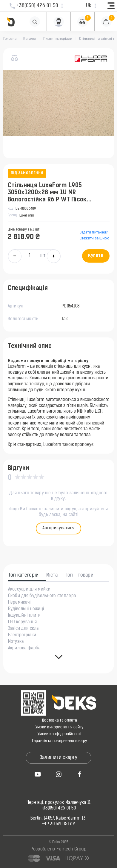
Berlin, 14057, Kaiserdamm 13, (59, 819)
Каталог (30, 39)
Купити (96, 256)
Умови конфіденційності (59, 734)
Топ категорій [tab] (24, 575)
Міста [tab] (52, 575)
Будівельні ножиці (26, 609)
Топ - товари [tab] (79, 575)
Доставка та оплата (59, 721)
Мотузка (16, 642)
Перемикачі (19, 603)
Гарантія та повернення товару (60, 741)
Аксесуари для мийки (29, 590)
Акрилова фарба (24, 648)
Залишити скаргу (59, 758)
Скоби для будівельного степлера (42, 596)
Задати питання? (94, 233)
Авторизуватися (59, 528)
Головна (10, 39)
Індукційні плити (24, 616)
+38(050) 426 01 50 (59, 809)
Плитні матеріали (58, 39)
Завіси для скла (23, 629)
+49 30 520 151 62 (59, 824)
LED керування (23, 622)
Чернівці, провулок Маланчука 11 (59, 803)
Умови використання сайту (59, 727)
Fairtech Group (71, 849)
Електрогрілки (22, 635)
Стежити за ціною (95, 239)
